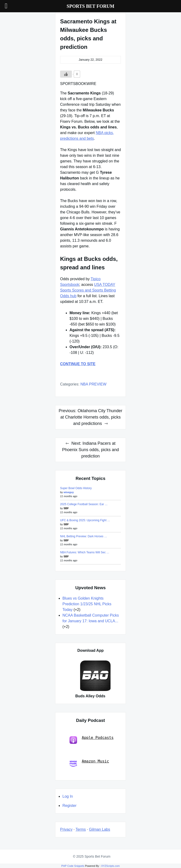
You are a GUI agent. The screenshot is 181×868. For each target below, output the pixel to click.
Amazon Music (89, 763)
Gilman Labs (99, 829)
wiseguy (69, 492)
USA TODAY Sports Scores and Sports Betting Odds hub (88, 290)
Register (70, 806)
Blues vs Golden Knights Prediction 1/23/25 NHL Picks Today (87, 604)
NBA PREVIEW (93, 384)
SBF (66, 508)
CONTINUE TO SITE (78, 364)
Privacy (66, 829)
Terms (81, 829)
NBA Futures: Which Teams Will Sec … (85, 552)
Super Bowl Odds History (76, 488)
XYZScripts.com (110, 866)
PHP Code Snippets (73, 866)
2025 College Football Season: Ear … (84, 504)
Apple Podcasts (92, 740)
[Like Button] (66, 74)
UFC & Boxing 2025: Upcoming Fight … (85, 520)
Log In (68, 796)
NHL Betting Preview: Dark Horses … (84, 536)
